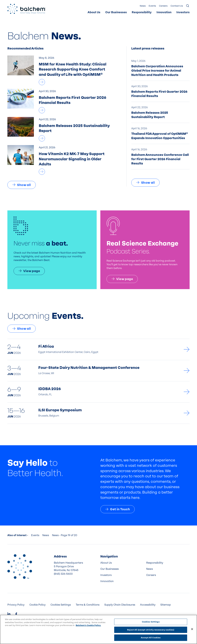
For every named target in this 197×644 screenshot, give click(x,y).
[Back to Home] (20, 567)
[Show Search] (188, 6)
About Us (94, 12)
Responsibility (142, 12)
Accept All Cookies (151, 638)
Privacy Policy (16, 605)
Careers (163, 6)
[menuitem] (94, 12)
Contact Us (177, 6)
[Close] (192, 629)
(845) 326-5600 (63, 574)
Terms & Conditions (88, 605)
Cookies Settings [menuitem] (61, 605)
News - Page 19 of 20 (65, 535)
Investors (183, 12)
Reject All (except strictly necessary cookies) (151, 630)
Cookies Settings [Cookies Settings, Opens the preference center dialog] (151, 622)
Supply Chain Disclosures (120, 605)
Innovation (164, 12)
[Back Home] (27, 9)
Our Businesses (116, 12)
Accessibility (148, 605)
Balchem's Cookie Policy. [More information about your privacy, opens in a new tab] (88, 625)
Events (152, 6)
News (143, 6)
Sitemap (166, 605)
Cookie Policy (37, 605)
